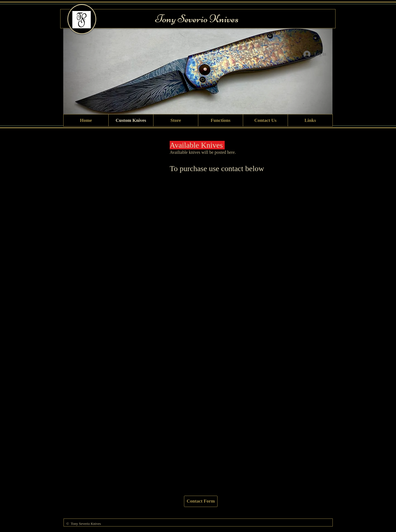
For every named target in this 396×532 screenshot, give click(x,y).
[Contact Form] (201, 501)
